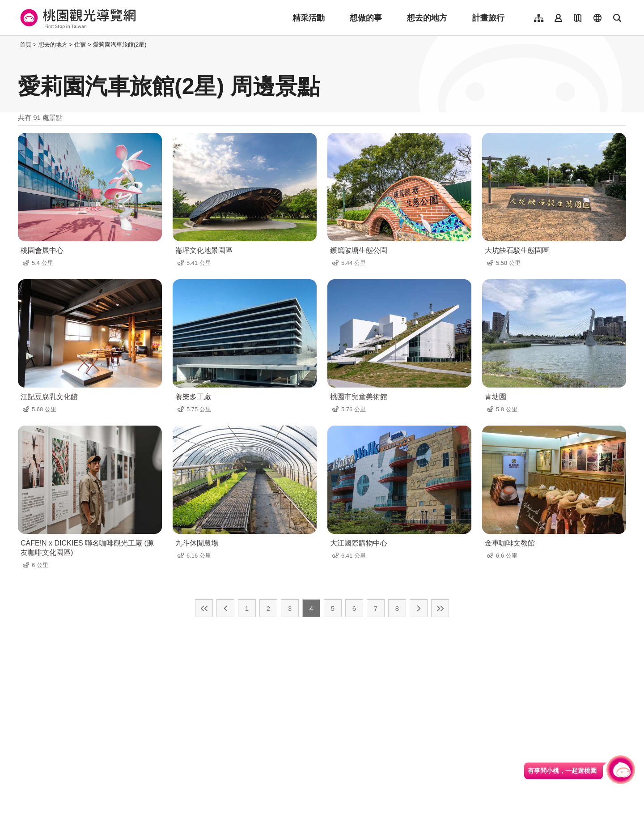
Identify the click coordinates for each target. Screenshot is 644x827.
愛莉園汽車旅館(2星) (120, 45)
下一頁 (419, 608)
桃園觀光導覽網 (77, 18)
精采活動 (309, 18)
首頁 (25, 45)
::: (15, 45)
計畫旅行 (488, 18)
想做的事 (366, 18)
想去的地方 (427, 18)
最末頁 (440, 608)
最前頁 (204, 608)
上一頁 (225, 608)
